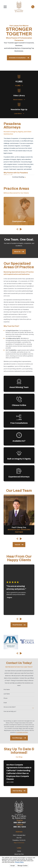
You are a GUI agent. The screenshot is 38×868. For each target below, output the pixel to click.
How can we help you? (10, 711)
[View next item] (21, 229)
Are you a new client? (10, 707)
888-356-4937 (20, 823)
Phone (5, 698)
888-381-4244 (20, 827)
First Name (7, 690)
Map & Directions (19, 843)
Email (5, 703)
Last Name (7, 694)
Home (19, 851)
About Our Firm (19, 854)
